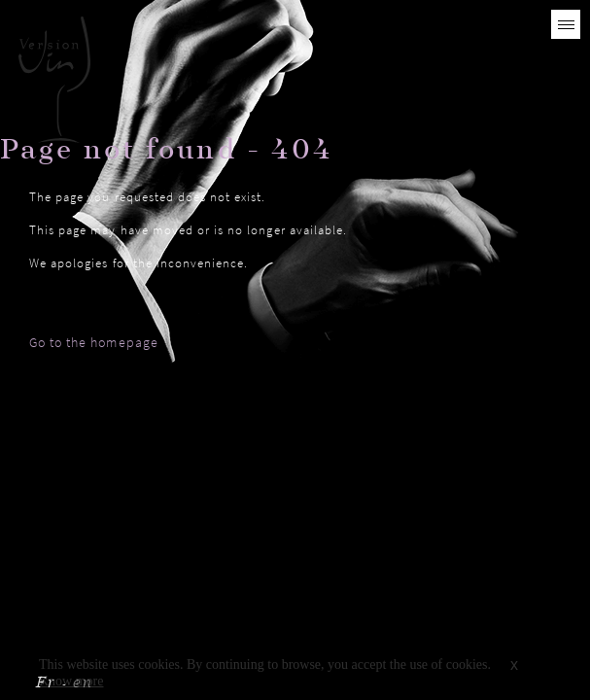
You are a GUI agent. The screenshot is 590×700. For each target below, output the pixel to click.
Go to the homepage (94, 342)
